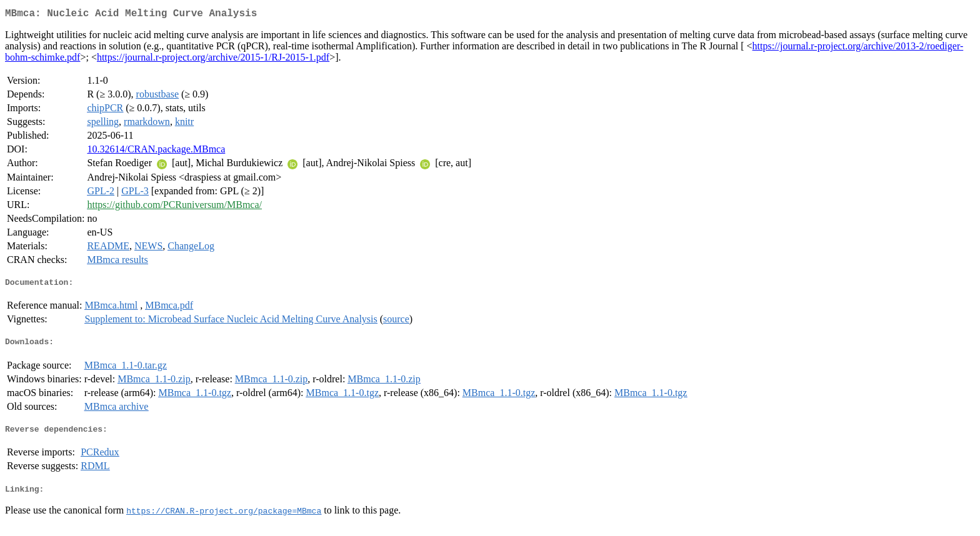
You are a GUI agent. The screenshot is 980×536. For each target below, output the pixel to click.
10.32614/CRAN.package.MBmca (156, 151)
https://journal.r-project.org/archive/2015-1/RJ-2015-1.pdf (213, 60)
